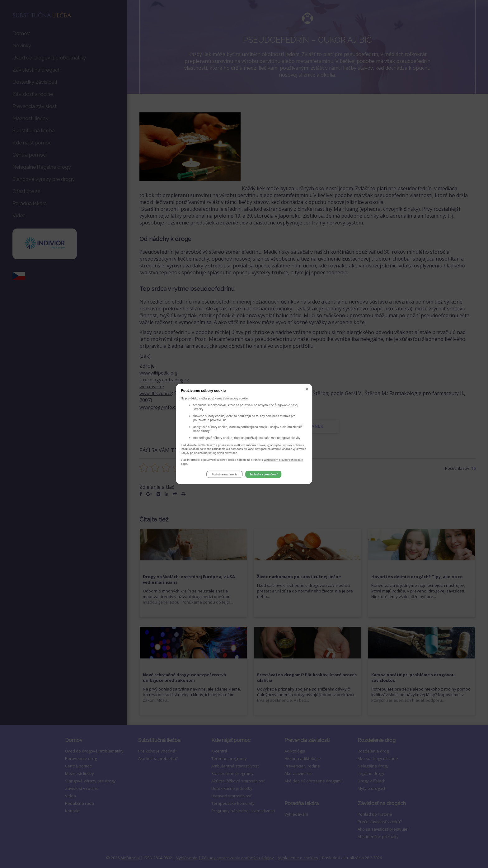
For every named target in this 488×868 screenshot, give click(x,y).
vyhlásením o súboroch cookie (283, 460)
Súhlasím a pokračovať (264, 475)
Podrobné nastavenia (224, 475)
